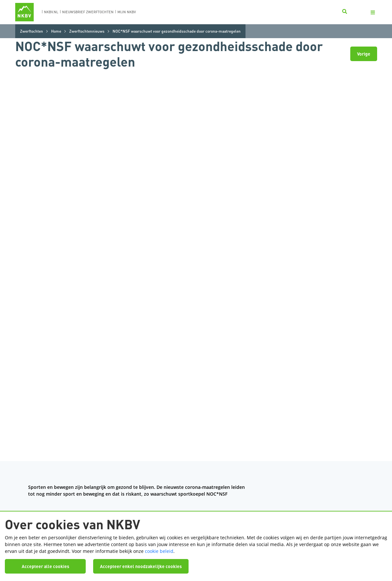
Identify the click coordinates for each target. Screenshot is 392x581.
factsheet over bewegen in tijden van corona (76, 191)
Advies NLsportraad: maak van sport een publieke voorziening (172, 220)
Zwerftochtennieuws (87, 31)
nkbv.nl (51, 12)
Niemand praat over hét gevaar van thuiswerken (127, 227)
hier (44, 227)
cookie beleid (159, 547)
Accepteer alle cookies (45, 563)
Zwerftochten (32, 31)
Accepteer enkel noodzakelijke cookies (141, 563)
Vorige (364, 54)
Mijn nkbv (127, 12)
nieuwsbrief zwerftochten (88, 12)
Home (56, 31)
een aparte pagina (213, 270)
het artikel (50, 184)
